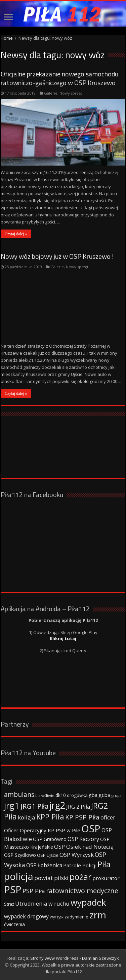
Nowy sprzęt (71, 93)
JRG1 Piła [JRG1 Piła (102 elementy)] (34, 806)
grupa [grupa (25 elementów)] (117, 796)
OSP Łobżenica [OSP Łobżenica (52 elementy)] (44, 865)
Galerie (51, 93)
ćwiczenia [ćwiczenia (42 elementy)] (14, 924)
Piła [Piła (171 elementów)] (104, 864)
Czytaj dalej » (16, 234)
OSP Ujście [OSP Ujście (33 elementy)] (48, 855)
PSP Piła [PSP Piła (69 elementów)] (34, 891)
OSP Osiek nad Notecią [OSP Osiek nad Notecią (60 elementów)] (84, 847)
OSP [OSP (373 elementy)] (91, 829)
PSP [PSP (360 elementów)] (13, 889)
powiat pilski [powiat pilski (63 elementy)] (51, 878)
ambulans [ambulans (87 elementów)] (19, 794)
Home (7, 38)
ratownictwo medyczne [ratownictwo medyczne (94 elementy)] (82, 891)
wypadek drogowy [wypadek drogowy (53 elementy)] (26, 916)
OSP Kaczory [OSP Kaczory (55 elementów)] (83, 839)
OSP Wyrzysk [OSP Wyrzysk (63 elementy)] (77, 855)
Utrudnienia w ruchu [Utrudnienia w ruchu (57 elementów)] (42, 904)
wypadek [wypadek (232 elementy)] (88, 902)
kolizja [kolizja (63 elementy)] (27, 817)
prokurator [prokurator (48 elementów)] (106, 878)
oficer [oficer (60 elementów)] (108, 817)
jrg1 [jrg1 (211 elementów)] (12, 805)
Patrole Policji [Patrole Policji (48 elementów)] (80, 865)
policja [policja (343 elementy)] (19, 876)
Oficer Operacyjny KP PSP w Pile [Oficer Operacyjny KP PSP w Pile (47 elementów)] (42, 830)
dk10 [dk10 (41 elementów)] (61, 795)
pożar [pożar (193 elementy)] (80, 877)
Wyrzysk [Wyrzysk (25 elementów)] (57, 917)
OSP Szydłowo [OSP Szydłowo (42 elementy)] (20, 855)
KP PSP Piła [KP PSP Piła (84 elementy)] (82, 817)
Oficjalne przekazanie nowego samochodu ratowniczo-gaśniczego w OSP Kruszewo (59, 78)
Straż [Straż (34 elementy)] (9, 904)
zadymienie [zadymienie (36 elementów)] (76, 917)
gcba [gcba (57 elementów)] (104, 795)
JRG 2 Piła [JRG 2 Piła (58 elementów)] (78, 807)
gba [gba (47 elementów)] (93, 795)
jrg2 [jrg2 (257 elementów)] (57, 805)
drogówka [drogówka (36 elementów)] (77, 795)
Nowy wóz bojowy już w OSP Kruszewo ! (57, 256)
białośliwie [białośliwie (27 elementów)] (45, 795)
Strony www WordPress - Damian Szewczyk (75, 958)
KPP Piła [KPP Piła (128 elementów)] (50, 817)
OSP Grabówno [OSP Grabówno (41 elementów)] (50, 839)
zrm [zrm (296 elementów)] (98, 915)
